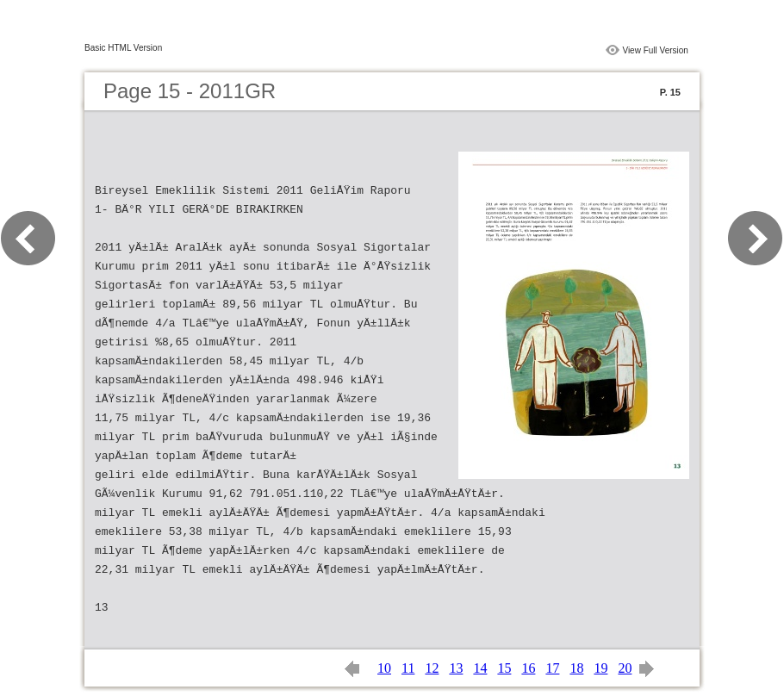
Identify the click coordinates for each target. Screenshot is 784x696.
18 (576, 668)
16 (528, 668)
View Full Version (655, 50)
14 (480, 668)
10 (384, 668)
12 (432, 668)
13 (456, 668)
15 (504, 668)
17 (552, 668)
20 (625, 668)
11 (408, 668)
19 (600, 668)
